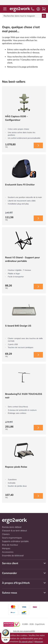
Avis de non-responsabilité (24, 631)
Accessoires (8, 552)
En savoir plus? (26, 641)
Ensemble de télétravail (13, 555)
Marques (6, 548)
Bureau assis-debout (12, 527)
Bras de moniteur (10, 545)
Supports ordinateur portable (15, 541)
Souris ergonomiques (12, 538)
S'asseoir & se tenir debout (14, 531)
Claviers (6, 534)
